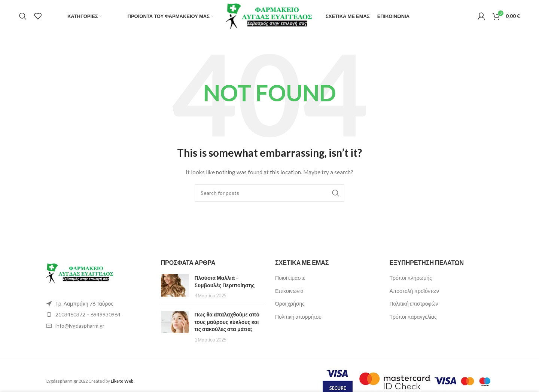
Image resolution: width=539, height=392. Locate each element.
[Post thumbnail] (175, 287)
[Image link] (80, 274)
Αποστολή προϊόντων (414, 292)
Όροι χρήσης (290, 305)
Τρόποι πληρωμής (411, 278)
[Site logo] (270, 16)
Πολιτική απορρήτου (298, 317)
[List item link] (98, 315)
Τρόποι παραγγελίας (413, 317)
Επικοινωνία (289, 292)
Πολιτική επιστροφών (414, 305)
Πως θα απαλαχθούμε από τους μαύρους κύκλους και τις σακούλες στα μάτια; (227, 322)
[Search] (23, 17)
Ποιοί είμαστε (290, 278)
